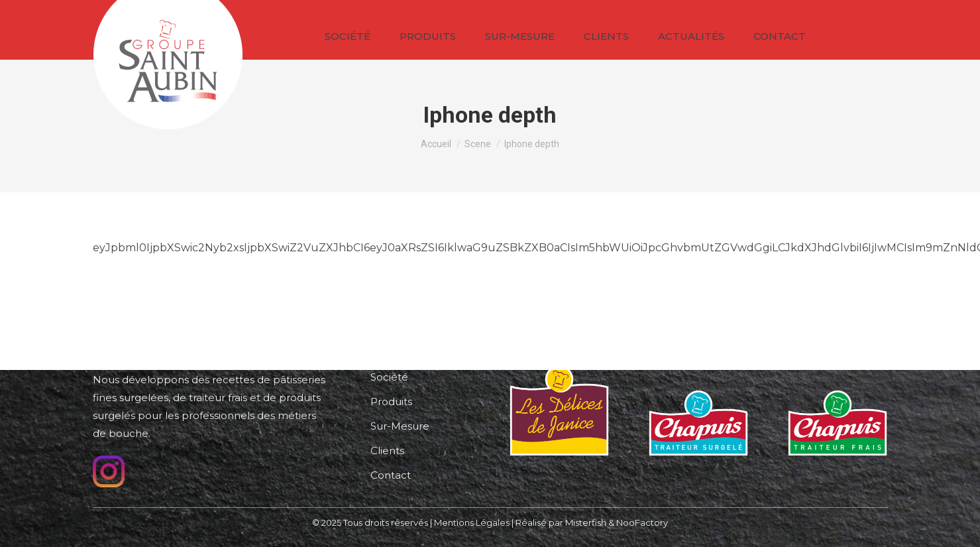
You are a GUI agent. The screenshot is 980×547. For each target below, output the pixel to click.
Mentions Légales (472, 522)
